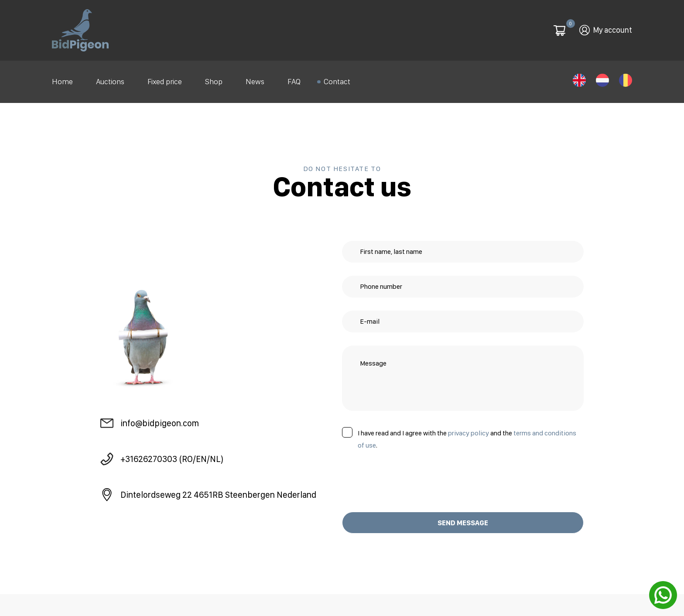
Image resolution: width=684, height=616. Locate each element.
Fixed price (165, 80)
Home (62, 80)
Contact (337, 80)
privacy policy (469, 429)
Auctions (110, 80)
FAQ (294, 80)
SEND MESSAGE (463, 518)
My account (613, 29)
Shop (214, 80)
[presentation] (408, 477)
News (255, 80)
